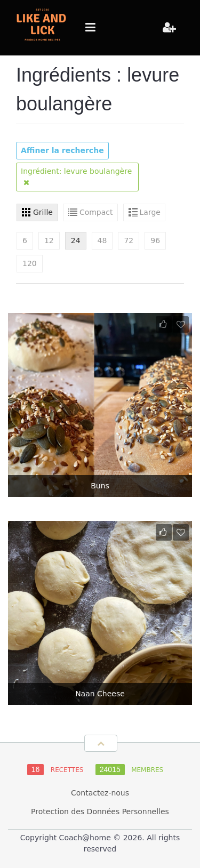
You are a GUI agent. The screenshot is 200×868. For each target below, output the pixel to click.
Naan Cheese (100, 694)
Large (150, 212)
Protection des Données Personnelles (100, 811)
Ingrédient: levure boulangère (76, 176)
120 (30, 263)
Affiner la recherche (62, 150)
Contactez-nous (100, 793)
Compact (96, 212)
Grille (43, 212)
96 (155, 240)
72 (129, 240)
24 (76, 240)
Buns (100, 486)
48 (102, 240)
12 (49, 240)
